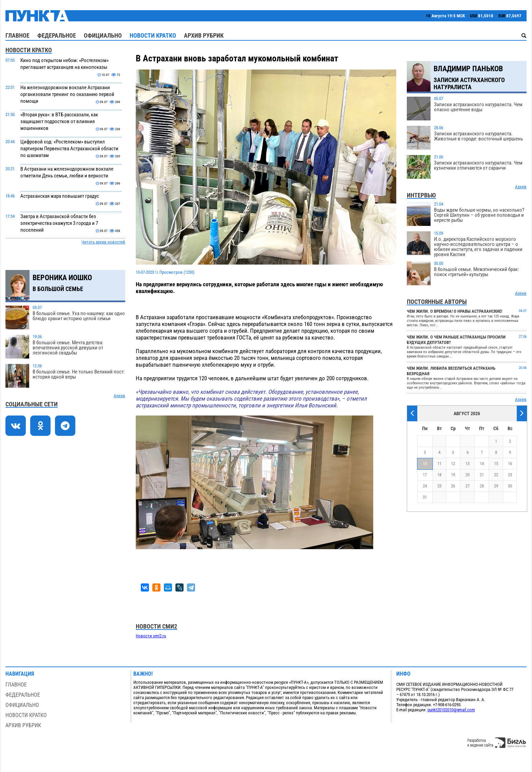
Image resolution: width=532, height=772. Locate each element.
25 (439, 486)
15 (496, 464)
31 (425, 497)
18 (439, 475)
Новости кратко (153, 35)
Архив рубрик (204, 35)
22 (496, 475)
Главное (17, 35)
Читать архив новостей (103, 242)
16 (510, 464)
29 (496, 486)
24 (425, 486)
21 (482, 475)
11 (439, 464)
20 (468, 475)
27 (468, 486)
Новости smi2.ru (151, 636)
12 (453, 464)
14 (482, 464)
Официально (103, 35)
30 (510, 486)
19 (453, 475)
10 (425, 464)
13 (468, 464)
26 (453, 486)
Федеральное (57, 35)
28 (482, 486)
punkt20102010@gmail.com (451, 710)
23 (510, 475)
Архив (119, 396)
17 (425, 475)
